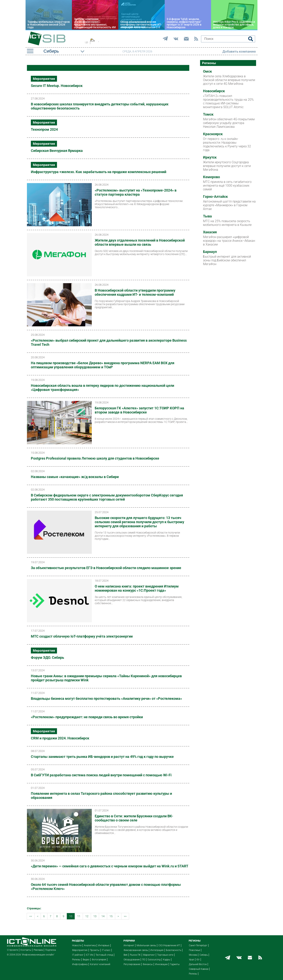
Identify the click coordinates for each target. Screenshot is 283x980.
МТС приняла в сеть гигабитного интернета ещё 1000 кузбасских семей (227, 186)
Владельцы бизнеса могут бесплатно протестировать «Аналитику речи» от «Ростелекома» (106, 699)
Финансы (148, 964)
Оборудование (132, 960)
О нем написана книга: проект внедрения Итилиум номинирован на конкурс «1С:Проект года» (137, 588)
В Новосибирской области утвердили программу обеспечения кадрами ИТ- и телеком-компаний (135, 292)
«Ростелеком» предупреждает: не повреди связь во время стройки (87, 717)
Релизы (76, 960)
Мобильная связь (146, 945)
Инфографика (80, 964)
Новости (77, 945)
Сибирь (204, 955)
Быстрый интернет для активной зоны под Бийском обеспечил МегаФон (227, 260)
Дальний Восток (198, 964)
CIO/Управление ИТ (169, 945)
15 (111, 916)
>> (125, 916)
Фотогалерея (99, 960)
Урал (192, 960)
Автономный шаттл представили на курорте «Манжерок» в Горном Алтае (229, 205)
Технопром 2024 (44, 129)
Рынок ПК (135, 955)
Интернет (129, 945)
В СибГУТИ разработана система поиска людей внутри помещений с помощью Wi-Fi (101, 775)
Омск (207, 71)
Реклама (38, 950)
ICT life (90, 955)
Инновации (161, 964)
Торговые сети (165, 955)
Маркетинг (149, 955)
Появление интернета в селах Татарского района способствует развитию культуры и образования (101, 796)
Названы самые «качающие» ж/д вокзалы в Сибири (75, 477)
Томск (208, 114)
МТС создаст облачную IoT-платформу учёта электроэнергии (82, 636)
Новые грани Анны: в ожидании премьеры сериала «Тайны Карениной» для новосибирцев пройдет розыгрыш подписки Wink (106, 678)
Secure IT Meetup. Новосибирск (57, 86)
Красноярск (213, 134)
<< (31, 916)
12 (87, 916)
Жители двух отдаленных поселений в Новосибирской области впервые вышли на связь (140, 242)
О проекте (13, 950)
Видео (86, 960)
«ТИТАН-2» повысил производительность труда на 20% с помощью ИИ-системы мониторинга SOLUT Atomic (228, 101)
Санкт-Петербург (198, 945)
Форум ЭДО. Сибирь (47, 657)
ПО (144, 960)
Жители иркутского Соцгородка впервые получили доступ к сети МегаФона (227, 166)
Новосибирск (214, 91)
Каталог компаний (100, 964)
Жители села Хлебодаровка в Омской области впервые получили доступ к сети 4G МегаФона (229, 80)
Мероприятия (44, 79)
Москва (193, 955)
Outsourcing (154, 960)
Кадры (167, 960)
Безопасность (174, 950)
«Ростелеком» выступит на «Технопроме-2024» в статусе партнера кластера (136, 192)
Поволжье (194, 950)
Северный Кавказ (199, 969)
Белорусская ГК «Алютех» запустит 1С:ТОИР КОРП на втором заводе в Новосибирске (139, 410)
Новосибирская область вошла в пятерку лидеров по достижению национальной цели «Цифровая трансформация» (102, 388)
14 (103, 916)
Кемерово (211, 177)
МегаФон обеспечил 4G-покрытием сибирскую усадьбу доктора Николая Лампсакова (229, 123)
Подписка (51, 950)
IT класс (106, 950)
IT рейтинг (78, 955)
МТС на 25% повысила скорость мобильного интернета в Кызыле (227, 223)
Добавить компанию (239, 51)
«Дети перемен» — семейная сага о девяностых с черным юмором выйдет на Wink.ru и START (110, 866)
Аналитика (90, 945)
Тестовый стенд (104, 955)
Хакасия (210, 232)
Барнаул (210, 252)
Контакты (26, 950)
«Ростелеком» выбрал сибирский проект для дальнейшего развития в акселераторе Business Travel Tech (109, 342)
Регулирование (132, 964)
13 (95, 916)
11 (79, 916)
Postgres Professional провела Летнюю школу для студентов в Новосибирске (95, 458)
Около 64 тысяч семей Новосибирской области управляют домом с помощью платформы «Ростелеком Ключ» (106, 887)
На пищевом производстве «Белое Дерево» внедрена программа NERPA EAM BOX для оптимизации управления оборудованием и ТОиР (103, 365)
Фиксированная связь (136, 950)
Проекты (95, 950)
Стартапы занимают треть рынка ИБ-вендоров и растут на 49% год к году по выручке (102, 757)
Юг (198, 960)
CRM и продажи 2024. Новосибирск (60, 738)
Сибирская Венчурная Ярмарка (57, 151)
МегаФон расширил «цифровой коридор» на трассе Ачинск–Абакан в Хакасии (229, 241)
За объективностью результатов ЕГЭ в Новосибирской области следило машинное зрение (106, 568)
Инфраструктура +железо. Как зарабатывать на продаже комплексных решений (99, 172)
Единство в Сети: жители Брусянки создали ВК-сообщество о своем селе (134, 818)
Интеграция (157, 950)
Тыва (207, 216)
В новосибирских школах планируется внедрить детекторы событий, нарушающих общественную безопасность (100, 106)
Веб (126, 955)
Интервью (104, 945)
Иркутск (210, 157)
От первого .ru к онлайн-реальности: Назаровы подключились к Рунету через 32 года (227, 144)
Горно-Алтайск (215, 197)
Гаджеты (175, 964)
